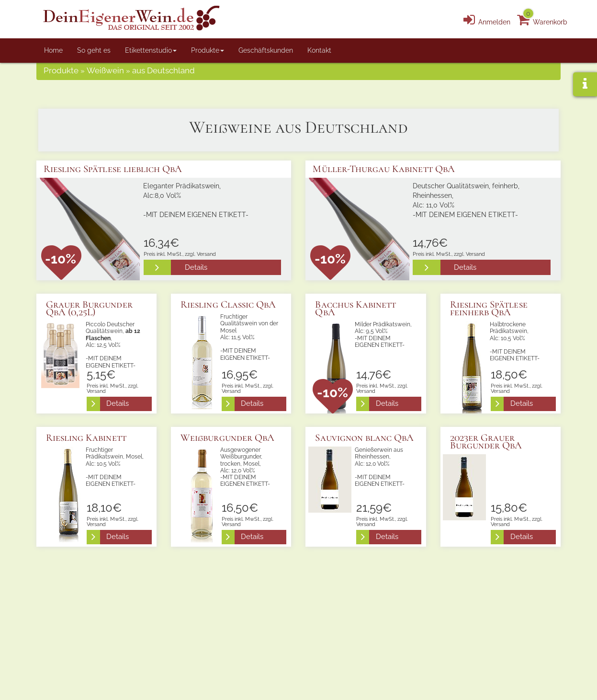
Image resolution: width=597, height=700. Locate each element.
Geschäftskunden (266, 50)
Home (53, 50)
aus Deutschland (163, 72)
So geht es (94, 50)
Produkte (61, 72)
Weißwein (105, 72)
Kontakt (319, 50)
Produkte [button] (208, 50)
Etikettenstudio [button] (151, 50)
